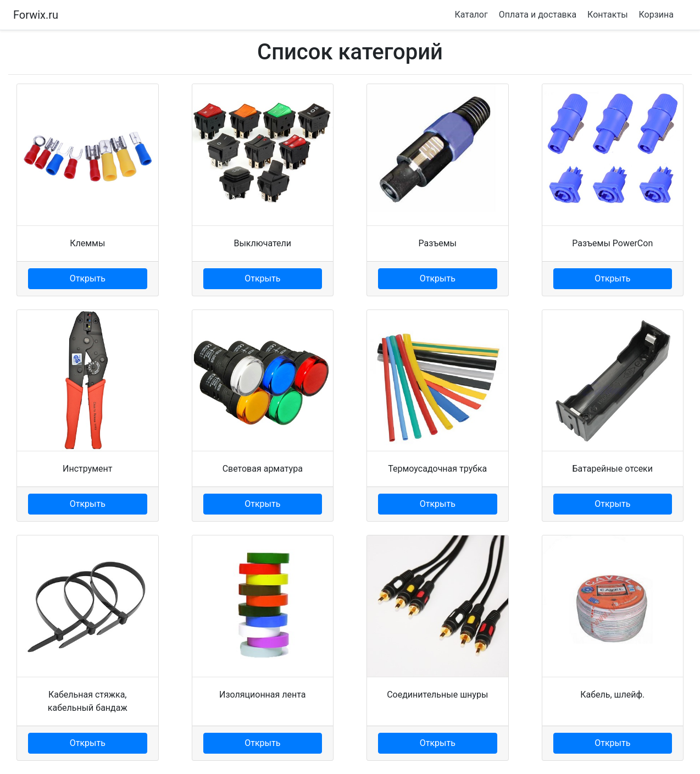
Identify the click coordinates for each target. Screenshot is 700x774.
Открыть (88, 278)
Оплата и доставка (538, 15)
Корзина (656, 15)
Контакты (607, 15)
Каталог (471, 15)
